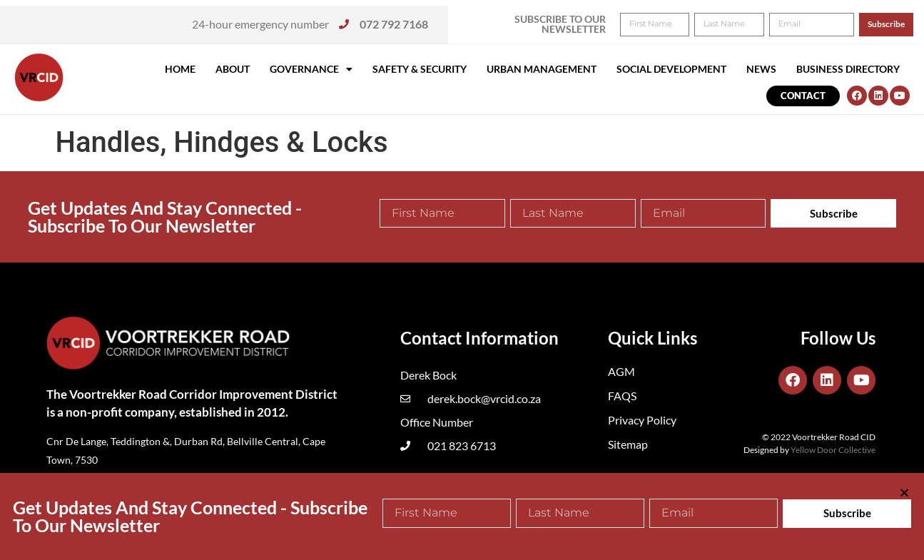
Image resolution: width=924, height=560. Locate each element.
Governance (311, 69)
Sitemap (628, 444)
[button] (894, 20)
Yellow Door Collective (833, 450)
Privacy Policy (642, 420)
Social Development (671, 69)
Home (180, 69)
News (761, 69)
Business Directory (848, 69)
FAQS (622, 396)
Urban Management (542, 69)
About (233, 69)
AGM (621, 371)
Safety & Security (420, 69)
